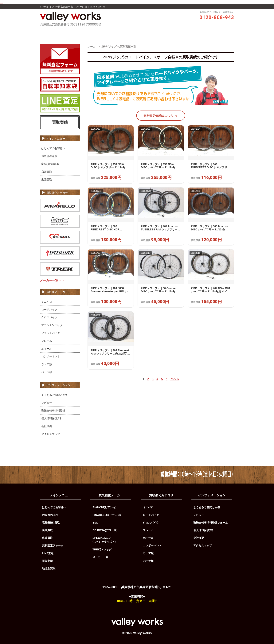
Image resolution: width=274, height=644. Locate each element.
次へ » (175, 379)
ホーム (81, 32)
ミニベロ (47, 302)
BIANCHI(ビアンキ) (104, 507)
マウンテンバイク (52, 325)
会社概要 (47, 426)
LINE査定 (48, 553)
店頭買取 (47, 172)
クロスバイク (49, 317)
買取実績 (168, 32)
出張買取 (47, 180)
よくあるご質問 (188, 32)
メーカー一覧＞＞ (52, 280)
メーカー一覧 (100, 557)
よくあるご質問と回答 (55, 395)
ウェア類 (47, 364)
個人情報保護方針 (52, 418)
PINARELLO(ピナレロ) (107, 515)
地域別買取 (49, 569)
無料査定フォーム (53, 545)
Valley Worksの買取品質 (105, 32)
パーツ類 (47, 372)
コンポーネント (51, 356)
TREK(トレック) (102, 549)
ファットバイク (51, 333)
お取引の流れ (149, 32)
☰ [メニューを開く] (1, 2)
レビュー (130, 32)
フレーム (47, 341)
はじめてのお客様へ (53, 148)
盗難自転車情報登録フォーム (211, 523)
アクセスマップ (51, 434)
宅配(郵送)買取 (50, 164)
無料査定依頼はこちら (161, 116)
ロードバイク (49, 310)
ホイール (47, 349)
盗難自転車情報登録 (53, 411)
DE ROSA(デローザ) (105, 530)
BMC (96, 523)
